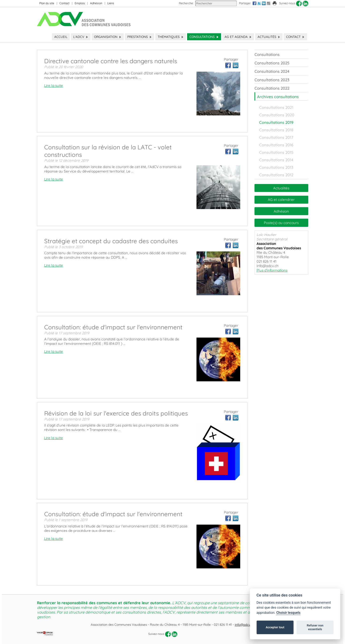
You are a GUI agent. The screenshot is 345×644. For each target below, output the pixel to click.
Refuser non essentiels (315, 627)
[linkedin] (305, 4)
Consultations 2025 (272, 63)
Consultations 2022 (272, 88)
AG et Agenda (238, 37)
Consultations (204, 37)
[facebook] (299, 4)
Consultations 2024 (272, 71)
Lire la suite (54, 86)
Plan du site (47, 3)
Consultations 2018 (276, 130)
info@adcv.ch (245, 624)
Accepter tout (275, 627)
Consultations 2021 (276, 107)
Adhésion (96, 3)
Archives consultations (278, 97)
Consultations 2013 (276, 167)
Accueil (61, 37)
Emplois (80, 3)
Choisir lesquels (288, 613)
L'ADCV (81, 37)
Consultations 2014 (276, 160)
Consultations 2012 (276, 175)
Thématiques (171, 37)
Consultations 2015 (276, 152)
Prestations (140, 37)
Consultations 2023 (272, 80)
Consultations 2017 (276, 137)
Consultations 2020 (277, 115)
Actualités (269, 37)
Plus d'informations (272, 270)
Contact (64, 3)
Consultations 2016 (276, 145)
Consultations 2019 (276, 122)
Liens (111, 3)
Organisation (108, 37)
